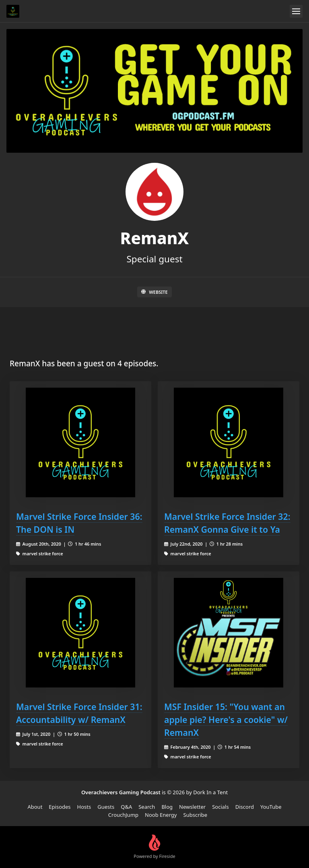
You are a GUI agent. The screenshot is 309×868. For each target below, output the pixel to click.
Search (147, 807)
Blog (167, 807)
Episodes (60, 807)
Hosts (84, 807)
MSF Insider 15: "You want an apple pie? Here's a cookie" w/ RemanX (226, 720)
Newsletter (192, 807)
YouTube (271, 807)
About (35, 807)
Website (154, 292)
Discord (245, 807)
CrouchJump (123, 815)
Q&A (126, 807)
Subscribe (196, 815)
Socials (220, 807)
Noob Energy (161, 815)
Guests (106, 807)
